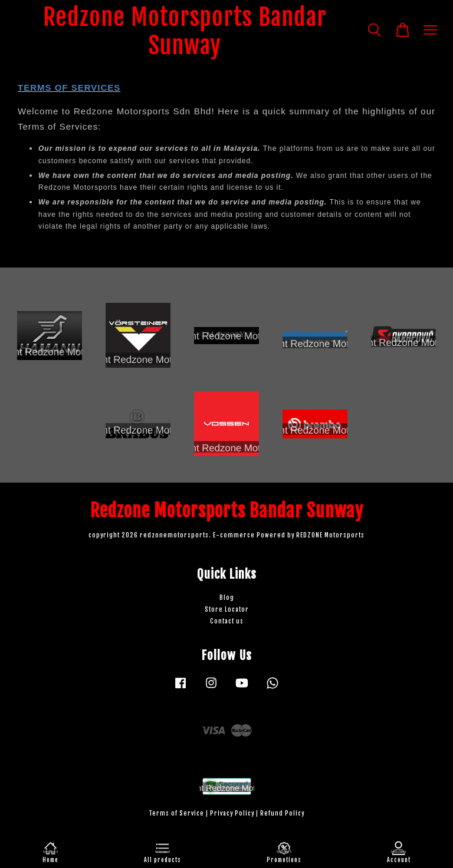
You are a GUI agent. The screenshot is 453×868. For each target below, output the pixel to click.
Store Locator (227, 610)
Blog (227, 598)
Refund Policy (282, 813)
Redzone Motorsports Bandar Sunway (185, 31)
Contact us (227, 621)
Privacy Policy (232, 813)
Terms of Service (176, 813)
